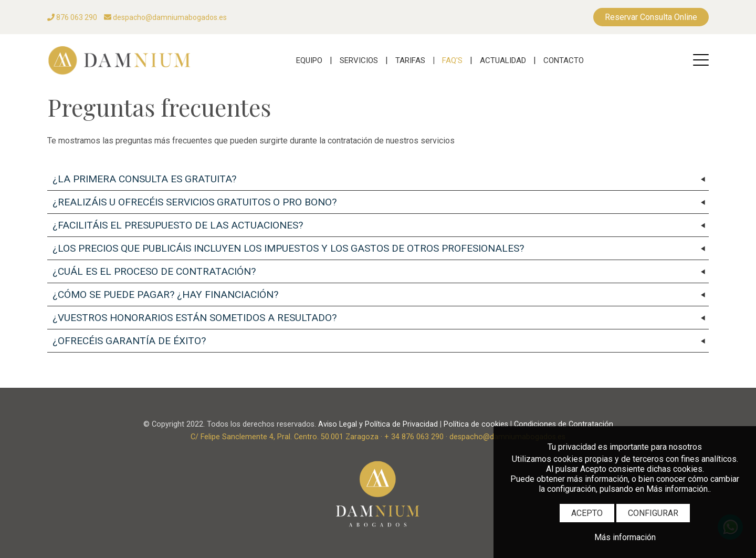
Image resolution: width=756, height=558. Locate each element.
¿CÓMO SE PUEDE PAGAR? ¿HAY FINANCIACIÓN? (165, 294)
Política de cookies (476, 424)
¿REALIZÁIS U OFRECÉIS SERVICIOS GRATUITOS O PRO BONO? (195, 202)
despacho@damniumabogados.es (165, 17)
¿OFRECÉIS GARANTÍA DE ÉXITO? (129, 341)
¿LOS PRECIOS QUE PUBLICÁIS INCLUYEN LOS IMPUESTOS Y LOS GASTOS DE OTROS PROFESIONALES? (288, 248)
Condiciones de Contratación (564, 424)
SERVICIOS (359, 60)
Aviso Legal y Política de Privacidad (378, 424)
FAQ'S (452, 60)
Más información (625, 537)
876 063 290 (72, 17)
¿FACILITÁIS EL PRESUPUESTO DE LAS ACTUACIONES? (178, 225)
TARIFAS (410, 60)
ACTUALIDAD (503, 60)
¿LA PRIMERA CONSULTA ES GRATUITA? (144, 179)
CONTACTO (564, 60)
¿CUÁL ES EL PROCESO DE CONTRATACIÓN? (154, 271)
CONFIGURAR (653, 513)
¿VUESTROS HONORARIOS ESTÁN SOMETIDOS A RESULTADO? (195, 318)
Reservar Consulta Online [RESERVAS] (651, 17)
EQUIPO (309, 60)
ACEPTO (587, 513)
